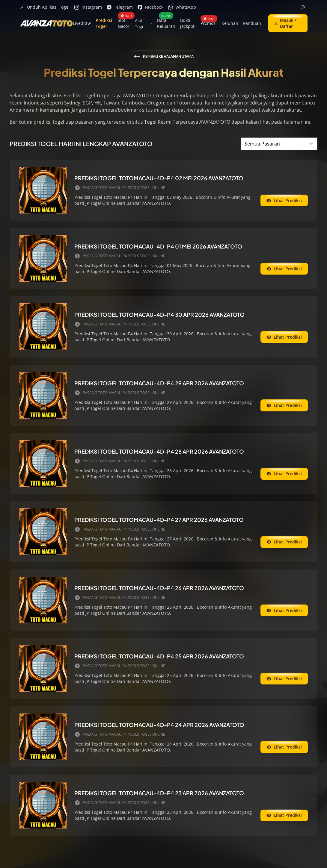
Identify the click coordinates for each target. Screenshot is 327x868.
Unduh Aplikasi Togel (45, 7)
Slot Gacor (124, 23)
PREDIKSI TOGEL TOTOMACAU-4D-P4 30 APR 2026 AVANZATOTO (159, 315)
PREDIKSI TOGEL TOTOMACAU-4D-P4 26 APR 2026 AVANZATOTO (159, 588)
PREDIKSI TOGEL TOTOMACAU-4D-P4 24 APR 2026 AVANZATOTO (159, 725)
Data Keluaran (166, 23)
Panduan (252, 23)
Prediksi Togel (104, 23)
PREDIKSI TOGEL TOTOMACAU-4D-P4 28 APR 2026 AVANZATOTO (159, 451)
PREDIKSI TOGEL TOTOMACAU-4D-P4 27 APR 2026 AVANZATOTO (159, 520)
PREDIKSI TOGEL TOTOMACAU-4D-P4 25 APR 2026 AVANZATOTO (159, 656)
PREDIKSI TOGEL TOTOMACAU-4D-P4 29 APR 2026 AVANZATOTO (159, 383)
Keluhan (230, 23)
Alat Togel (144, 24)
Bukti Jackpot (187, 23)
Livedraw (82, 23)
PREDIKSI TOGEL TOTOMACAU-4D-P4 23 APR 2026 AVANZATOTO (159, 793)
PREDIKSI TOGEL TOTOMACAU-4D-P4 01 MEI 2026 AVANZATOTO (158, 246)
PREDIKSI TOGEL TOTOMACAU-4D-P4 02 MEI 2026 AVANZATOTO (159, 178)
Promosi (209, 23)
